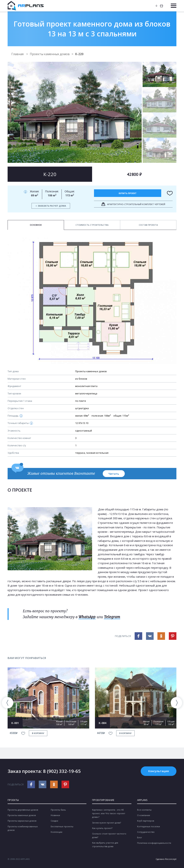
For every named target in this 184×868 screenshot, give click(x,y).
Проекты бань (58, 810)
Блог (140, 837)
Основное (36, 225)
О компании (144, 815)
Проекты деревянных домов (23, 810)
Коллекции (56, 832)
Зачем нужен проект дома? (107, 823)
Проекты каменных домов (50, 54)
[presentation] (8, 703)
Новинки (55, 815)
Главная (18, 54)
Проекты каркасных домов (22, 821)
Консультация (159, 771)
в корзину (38, 733)
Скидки (54, 821)
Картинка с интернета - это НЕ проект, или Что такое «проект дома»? (109, 813)
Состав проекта (148, 225)
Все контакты (144, 810)
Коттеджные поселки (148, 826)
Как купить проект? (102, 828)
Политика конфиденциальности (154, 843)
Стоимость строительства (92, 225)
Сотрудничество (146, 832)
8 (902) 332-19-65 (62, 771)
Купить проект (128, 193)
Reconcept (171, 859)
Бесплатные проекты (62, 826)
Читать (114, 474)
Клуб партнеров (146, 821)
